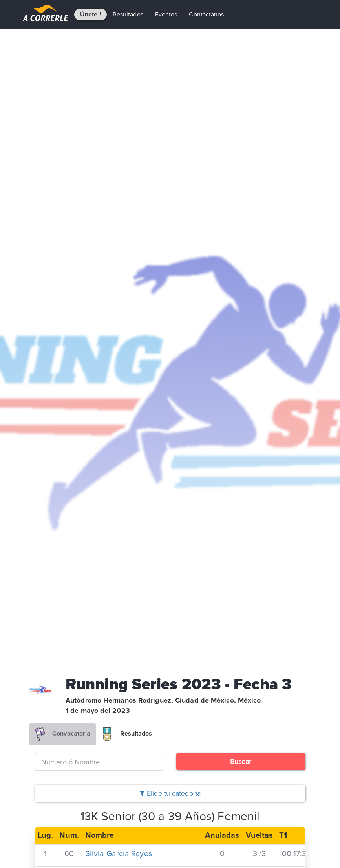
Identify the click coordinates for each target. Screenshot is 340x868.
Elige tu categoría (170, 793)
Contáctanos (206, 15)
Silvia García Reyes (119, 854)
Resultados (128, 15)
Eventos (166, 15)
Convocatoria (63, 734)
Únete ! (90, 15)
